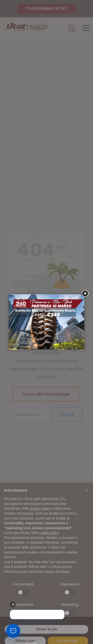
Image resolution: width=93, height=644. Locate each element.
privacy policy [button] (40, 513)
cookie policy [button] (49, 537)
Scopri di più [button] (46, 633)
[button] (87, 495)
